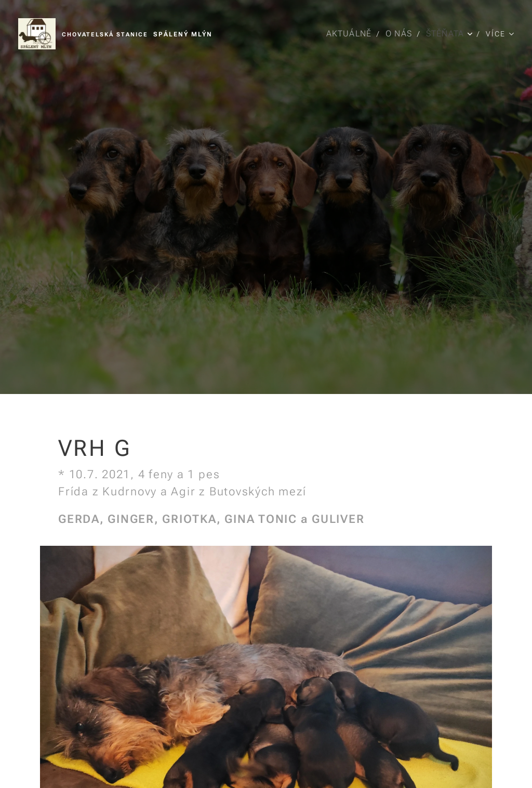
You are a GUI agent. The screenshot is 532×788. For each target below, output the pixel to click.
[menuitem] (349, 34)
